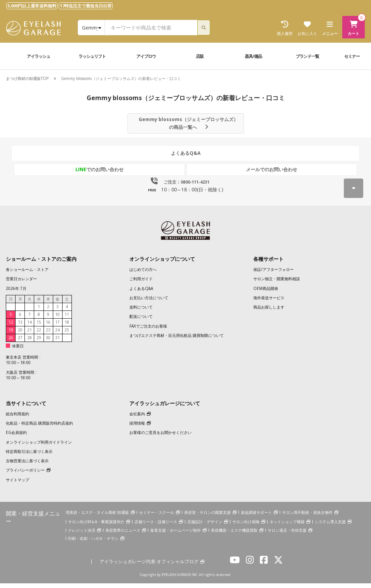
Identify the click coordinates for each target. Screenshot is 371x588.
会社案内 (137, 419)
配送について (141, 321)
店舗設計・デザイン (205, 527)
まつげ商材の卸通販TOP (27, 78)
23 (48, 335)
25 (67, 335)
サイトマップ (17, 485)
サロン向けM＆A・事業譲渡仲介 (96, 527)
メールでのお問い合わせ (222, 174)
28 (30, 343)
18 (67, 327)
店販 (200, 56)
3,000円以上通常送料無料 (32, 6)
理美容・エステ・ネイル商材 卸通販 (97, 517)
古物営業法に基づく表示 (27, 466)
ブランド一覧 (307, 56)
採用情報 (137, 428)
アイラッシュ (38, 56)
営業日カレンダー (21, 284)
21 (30, 335)
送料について (141, 312)
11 (67, 319)
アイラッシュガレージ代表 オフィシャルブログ (149, 567)
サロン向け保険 (246, 527)
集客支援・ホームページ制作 (176, 535)
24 (57, 335)
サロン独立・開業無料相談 (277, 284)
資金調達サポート (256, 517)
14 (30, 327)
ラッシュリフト (92, 56)
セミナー (352, 56)
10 (57, 319)
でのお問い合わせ (150, 174)
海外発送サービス (269, 303)
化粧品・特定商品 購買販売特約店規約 (39, 428)
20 (20, 335)
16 (48, 327)
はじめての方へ (143, 274)
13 (20, 327)
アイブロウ (146, 56)
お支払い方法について (149, 303)
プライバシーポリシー (25, 475)
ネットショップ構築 (287, 527)
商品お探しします (269, 312)
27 (20, 343)
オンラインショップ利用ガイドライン (39, 447)
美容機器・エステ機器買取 (234, 535)
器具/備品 (253, 56)
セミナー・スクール (157, 517)
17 (57, 327)
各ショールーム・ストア (27, 274)
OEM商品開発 (266, 293)
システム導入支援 (330, 527)
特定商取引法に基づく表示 (29, 456)
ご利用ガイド (141, 284)
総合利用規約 (17, 419)
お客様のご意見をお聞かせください (160, 437)
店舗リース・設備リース (156, 527)
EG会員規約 (16, 437)
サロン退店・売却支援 (287, 535)
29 (39, 343)
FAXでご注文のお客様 (148, 331)
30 (48, 343)
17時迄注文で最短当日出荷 (86, 6)
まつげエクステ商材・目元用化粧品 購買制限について (177, 340)
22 (39, 335)
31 (57, 343)
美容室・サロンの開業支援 (207, 517)
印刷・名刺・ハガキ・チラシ (93, 543)
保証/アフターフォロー (273, 274)
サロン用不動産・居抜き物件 (307, 517)
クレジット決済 (82, 535)
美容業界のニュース (123, 535)
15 (39, 327)
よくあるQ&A (186, 160)
